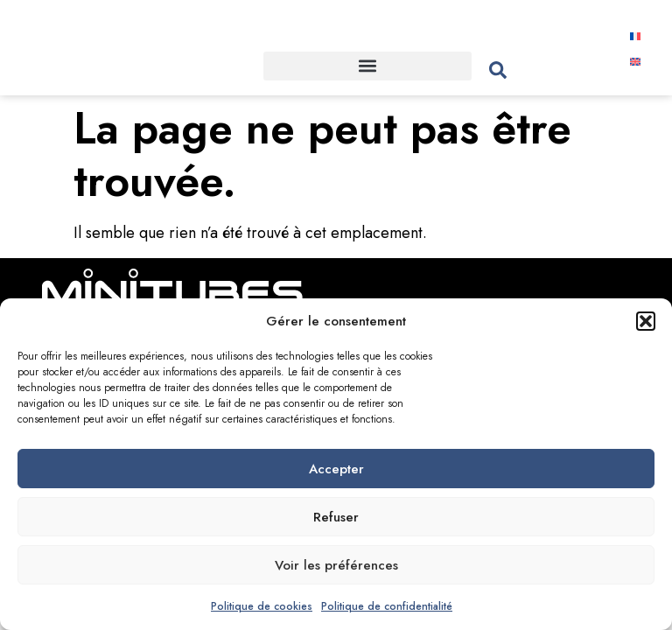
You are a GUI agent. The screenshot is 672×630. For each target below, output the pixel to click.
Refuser (336, 517)
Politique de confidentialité (387, 606)
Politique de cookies (262, 606)
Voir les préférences (336, 565)
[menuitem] (636, 35)
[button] (646, 321)
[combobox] (543, 70)
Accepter (336, 469)
